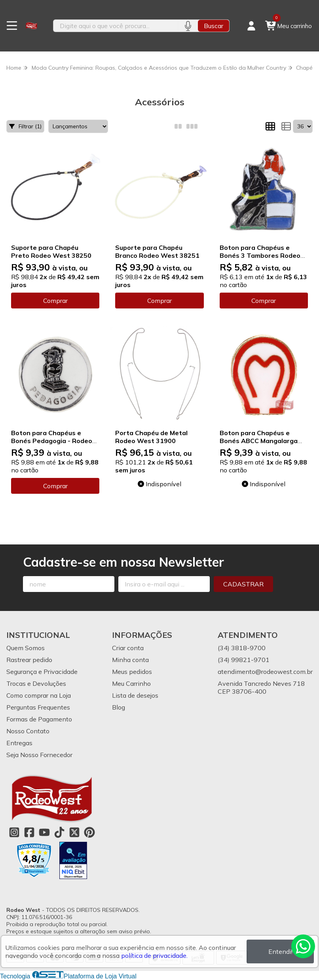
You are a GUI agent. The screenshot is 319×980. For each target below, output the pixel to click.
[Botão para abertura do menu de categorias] (12, 26)
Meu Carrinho (131, 683)
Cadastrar (243, 584)
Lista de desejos (135, 695)
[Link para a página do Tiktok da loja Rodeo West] (59, 832)
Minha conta (130, 660)
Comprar (55, 301)
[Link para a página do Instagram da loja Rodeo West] (14, 832)
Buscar (214, 26)
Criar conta (128, 648)
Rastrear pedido (29, 660)
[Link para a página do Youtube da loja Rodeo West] (44, 832)
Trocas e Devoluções (36, 683)
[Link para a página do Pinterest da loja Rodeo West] (89, 832)
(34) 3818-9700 (242, 648)
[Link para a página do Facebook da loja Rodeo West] (29, 832)
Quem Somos (26, 648)
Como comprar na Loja (39, 695)
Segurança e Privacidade (42, 672)
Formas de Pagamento (39, 719)
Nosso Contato (28, 731)
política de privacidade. (154, 955)
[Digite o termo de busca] (116, 26)
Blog (119, 707)
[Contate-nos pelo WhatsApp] (303, 946)
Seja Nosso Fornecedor (39, 755)
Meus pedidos (132, 672)
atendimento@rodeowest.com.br (265, 672)
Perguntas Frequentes (38, 707)
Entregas (19, 743)
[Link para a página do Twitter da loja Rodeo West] (74, 832)
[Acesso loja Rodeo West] (251, 26)
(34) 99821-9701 (244, 660)
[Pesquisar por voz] (188, 26)
